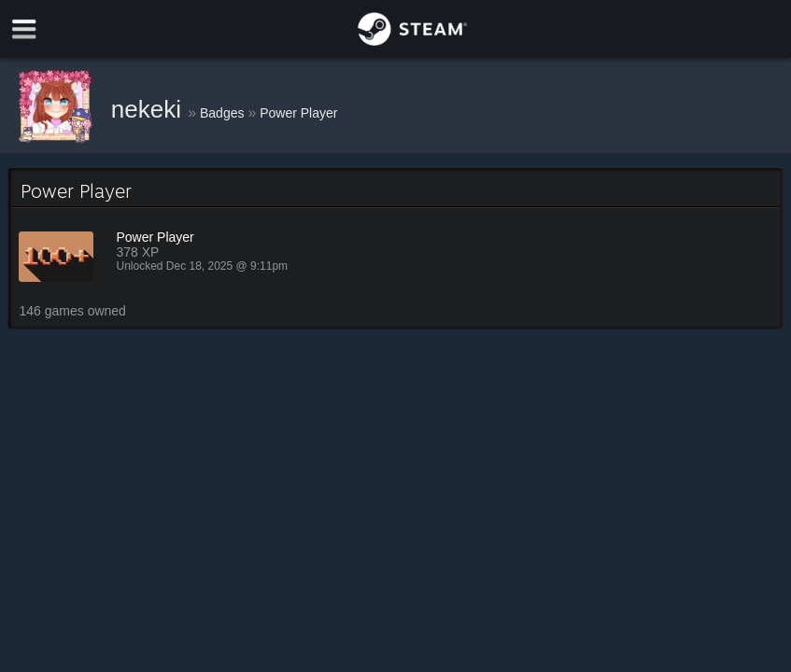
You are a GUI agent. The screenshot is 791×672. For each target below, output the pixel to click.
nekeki (149, 109)
